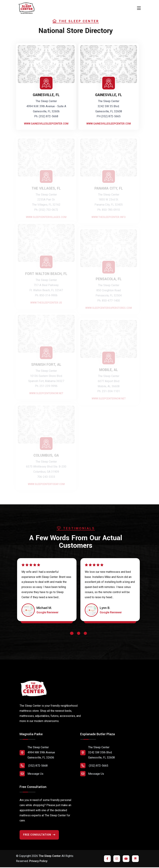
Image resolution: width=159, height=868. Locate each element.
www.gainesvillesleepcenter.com (46, 124)
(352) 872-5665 (94, 766)
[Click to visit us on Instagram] (117, 859)
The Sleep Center (50, 856)
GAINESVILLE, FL (46, 95)
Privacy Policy (38, 861)
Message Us (31, 774)
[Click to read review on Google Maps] (48, 613)
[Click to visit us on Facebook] (107, 859)
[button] (72, 634)
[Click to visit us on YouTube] (126, 859)
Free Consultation (39, 835)
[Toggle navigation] (139, 8)
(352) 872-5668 (34, 766)
